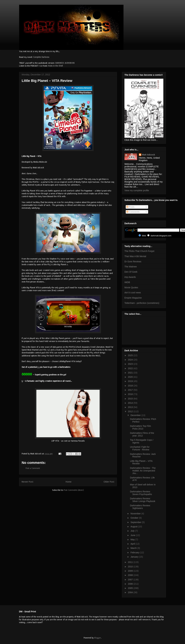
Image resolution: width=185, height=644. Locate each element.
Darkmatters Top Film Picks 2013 (140, 427)
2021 (131, 373)
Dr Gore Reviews (133, 262)
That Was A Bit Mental (135, 256)
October (135, 518)
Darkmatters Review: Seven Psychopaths (141, 493)
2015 (131, 399)
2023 (131, 364)
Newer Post (28, 482)
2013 (131, 407)
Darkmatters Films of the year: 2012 (142, 434)
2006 (131, 584)
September (136, 522)
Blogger (98, 638)
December (136, 415)
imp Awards (130, 277)
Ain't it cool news (133, 293)
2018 (131, 386)
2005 (131, 588)
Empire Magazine (133, 298)
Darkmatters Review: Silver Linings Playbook (143, 500)
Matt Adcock (149, 155)
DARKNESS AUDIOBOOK (65, 63)
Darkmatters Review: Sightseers (140, 507)
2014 (131, 403)
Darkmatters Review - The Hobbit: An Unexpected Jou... (143, 471)
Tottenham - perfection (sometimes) (142, 303)
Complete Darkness (41, 57)
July (133, 531)
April (133, 544)
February (135, 552)
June (133, 535)
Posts (130, 207)
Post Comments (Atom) (74, 490)
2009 (131, 571)
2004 (131, 592)
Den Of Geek (131, 272)
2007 (131, 580)
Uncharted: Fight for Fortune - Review (140, 448)
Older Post (109, 482)
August (134, 527)
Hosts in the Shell (55, 66)
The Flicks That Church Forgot (139, 251)
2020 (131, 377)
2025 (131, 355)
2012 (131, 411)
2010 (131, 567)
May (133, 540)
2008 (131, 575)
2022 (131, 368)
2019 (131, 381)
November (136, 514)
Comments (133, 212)
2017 (131, 390)
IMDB (127, 282)
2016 (131, 394)
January (135, 557)
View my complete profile (137, 190)
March (134, 548)
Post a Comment (33, 468)
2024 (131, 360)
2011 (131, 562)
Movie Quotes (131, 287)
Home (69, 482)
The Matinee (131, 267)
